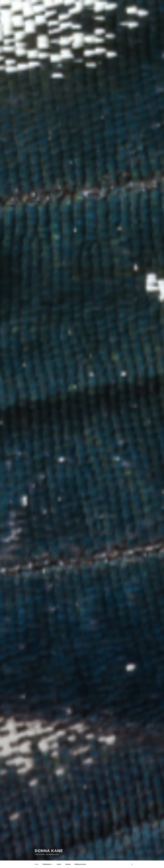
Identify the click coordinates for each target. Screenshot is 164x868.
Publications (48, 864)
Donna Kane (49, 851)
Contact (68, 864)
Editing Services (80, 864)
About (59, 864)
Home (37, 864)
